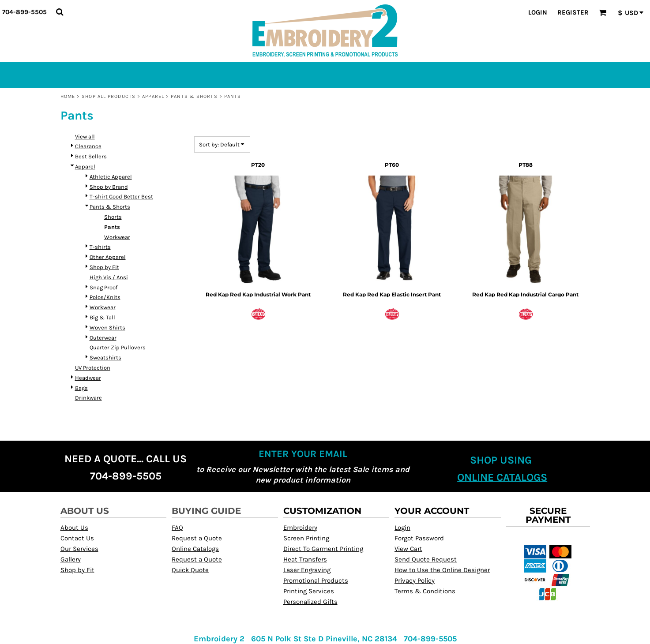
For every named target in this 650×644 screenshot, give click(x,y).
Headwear (88, 378)
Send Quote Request (426, 559)
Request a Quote (197, 538)
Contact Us (77, 538)
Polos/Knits (105, 297)
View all (85, 137)
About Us (74, 528)
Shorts (113, 217)
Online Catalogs (195, 549)
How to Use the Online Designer (442, 570)
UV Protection (93, 368)
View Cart (408, 549)
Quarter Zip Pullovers (118, 347)
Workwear (117, 237)
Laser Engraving (307, 570)
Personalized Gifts (310, 602)
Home (68, 96)
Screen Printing (306, 538)
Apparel (153, 96)
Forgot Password (419, 538)
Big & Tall (102, 317)
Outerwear (103, 338)
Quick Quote (190, 570)
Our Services (79, 549)
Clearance (88, 146)
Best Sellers (91, 156)
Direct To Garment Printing (323, 549)
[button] (60, 12)
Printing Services (309, 591)
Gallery (71, 559)
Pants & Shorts (194, 96)
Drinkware (88, 398)
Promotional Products (316, 580)
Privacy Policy (415, 580)
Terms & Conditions (425, 591)
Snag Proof (103, 287)
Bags (81, 388)
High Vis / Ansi (109, 277)
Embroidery (300, 528)
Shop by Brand (109, 187)
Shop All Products (109, 96)
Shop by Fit (104, 267)
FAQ (177, 528)
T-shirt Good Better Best (121, 197)
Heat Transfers (305, 559)
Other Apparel (108, 257)
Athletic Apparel (111, 177)
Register (573, 12)
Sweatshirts (105, 358)
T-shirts (100, 247)
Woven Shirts (107, 328)
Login (538, 12)
